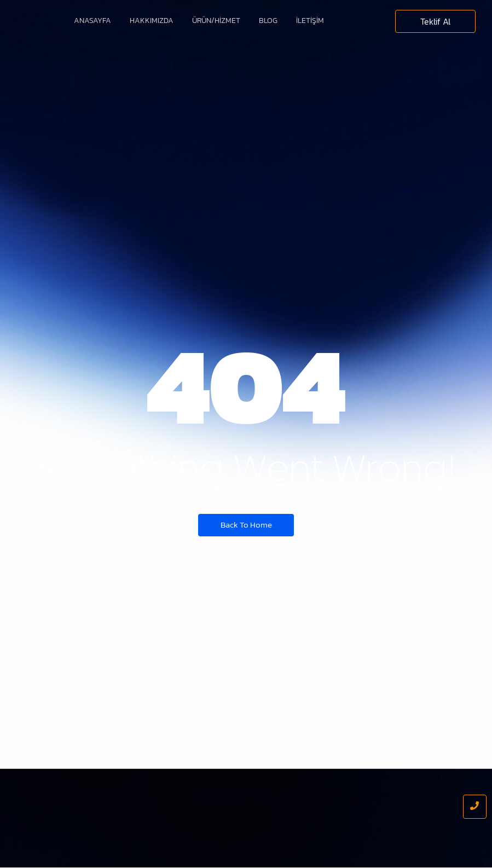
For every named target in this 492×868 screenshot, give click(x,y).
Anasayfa (92, 21)
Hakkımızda (152, 21)
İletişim (310, 21)
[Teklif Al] (435, 21)
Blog (268, 21)
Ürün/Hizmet (216, 21)
